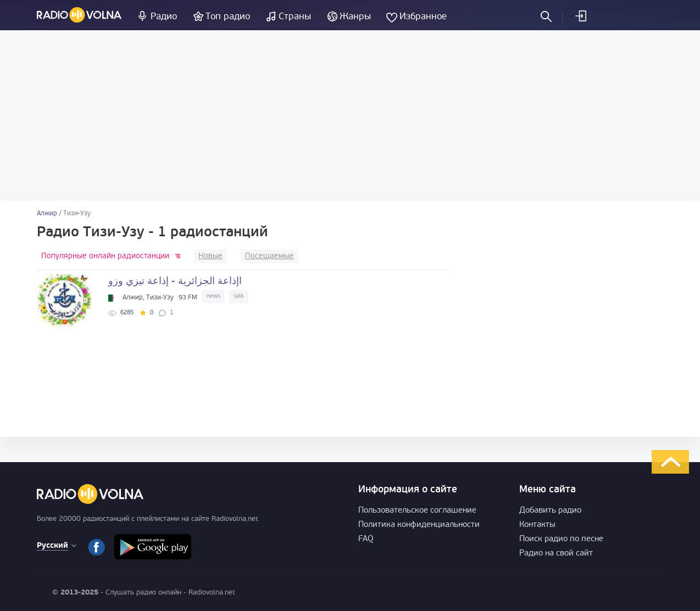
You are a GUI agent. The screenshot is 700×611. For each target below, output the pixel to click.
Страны (295, 17)
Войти (580, 16)
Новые (210, 256)
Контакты (537, 525)
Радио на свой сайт (556, 554)
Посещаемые (270, 256)
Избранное (423, 17)
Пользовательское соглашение (417, 511)
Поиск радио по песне (561, 539)
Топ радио (228, 17)
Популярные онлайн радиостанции (105, 256)
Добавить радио (550, 511)
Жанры (355, 17)
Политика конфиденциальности (419, 525)
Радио (164, 17)
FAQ (366, 539)
